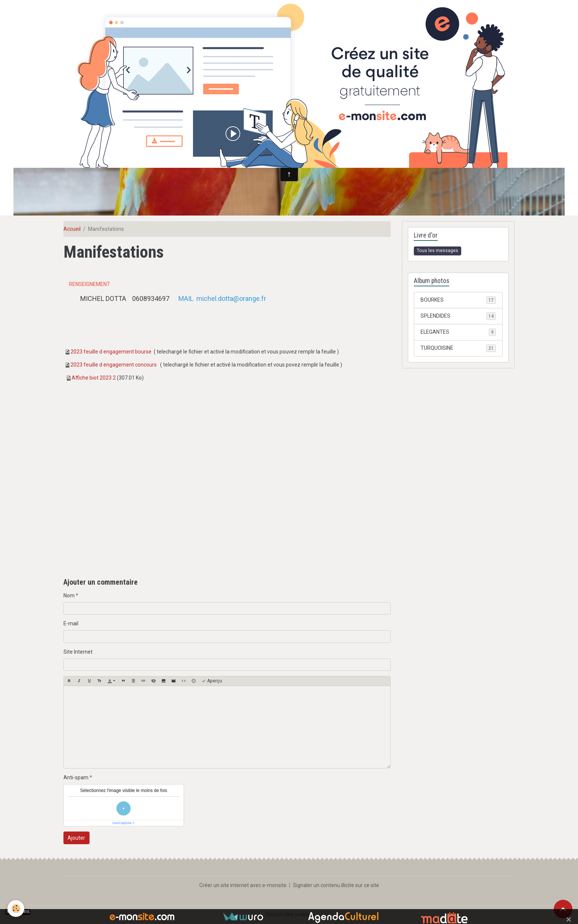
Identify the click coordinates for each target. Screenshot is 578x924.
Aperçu (212, 681)
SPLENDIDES (458, 316)
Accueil (72, 229)
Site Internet (78, 652)
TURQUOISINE (458, 348)
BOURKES (458, 300)
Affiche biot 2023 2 (94, 378)
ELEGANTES (458, 332)
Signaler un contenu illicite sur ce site (336, 885)
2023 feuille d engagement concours (114, 365)
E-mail (71, 623)
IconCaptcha (122, 823)
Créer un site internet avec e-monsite (243, 885)
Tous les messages (438, 251)
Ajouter (76, 838)
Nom (69, 595)
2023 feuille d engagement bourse (111, 352)
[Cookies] (16, 909)
